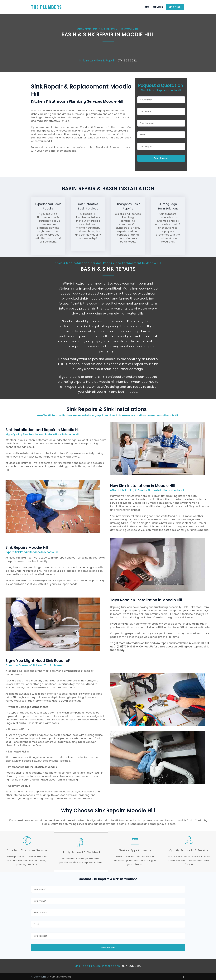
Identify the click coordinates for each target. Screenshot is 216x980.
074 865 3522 (127, 60)
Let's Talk (175, 7)
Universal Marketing (59, 976)
